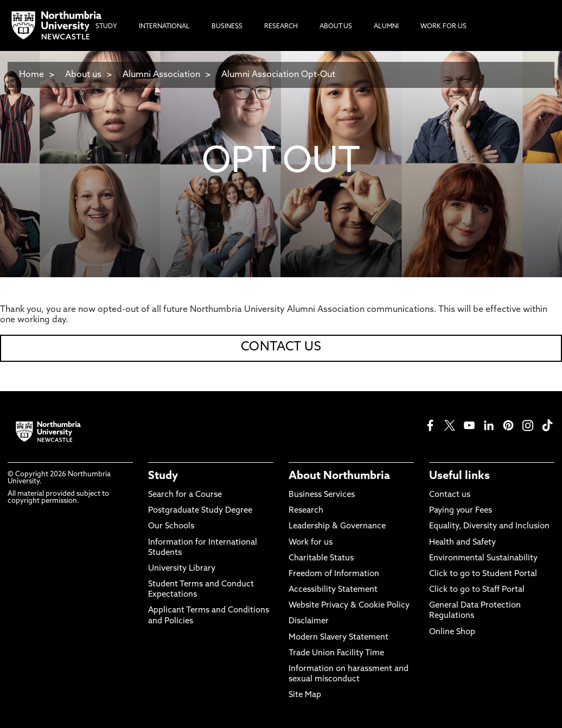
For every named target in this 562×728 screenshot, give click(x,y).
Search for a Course (185, 495)
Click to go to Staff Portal (477, 590)
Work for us (311, 543)
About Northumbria (339, 476)
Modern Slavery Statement (339, 638)
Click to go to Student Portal (483, 574)
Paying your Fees (461, 511)
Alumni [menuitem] (386, 27)
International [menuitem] (164, 27)
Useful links (459, 476)
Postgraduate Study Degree (200, 511)
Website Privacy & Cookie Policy (349, 606)
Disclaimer (309, 621)
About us (83, 75)
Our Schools (171, 526)
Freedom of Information (334, 574)
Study (163, 476)
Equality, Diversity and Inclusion (489, 526)
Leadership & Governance (337, 526)
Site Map (305, 695)
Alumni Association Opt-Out (278, 75)
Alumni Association (161, 75)
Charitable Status (321, 558)
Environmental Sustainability (483, 558)
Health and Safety (462, 543)
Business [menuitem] (227, 27)
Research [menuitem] (281, 27)
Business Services (322, 495)
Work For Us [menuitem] (443, 27)
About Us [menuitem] (336, 27)
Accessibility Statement (333, 590)
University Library (182, 569)
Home (31, 75)
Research (306, 511)
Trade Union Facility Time (336, 653)
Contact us (450, 495)
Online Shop (452, 632)
